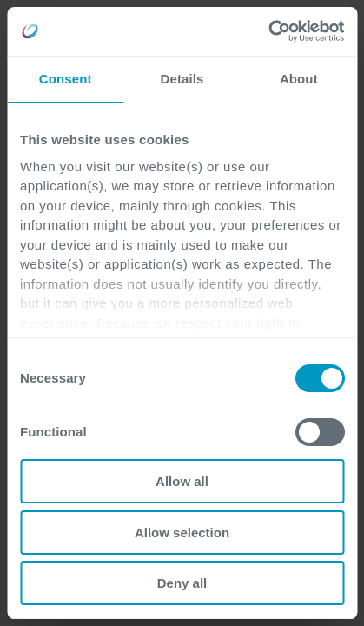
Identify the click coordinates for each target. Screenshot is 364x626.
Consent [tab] (66, 79)
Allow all (182, 481)
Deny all (182, 583)
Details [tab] (182, 79)
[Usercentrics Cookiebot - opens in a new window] (268, 31)
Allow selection (182, 533)
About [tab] (299, 79)
